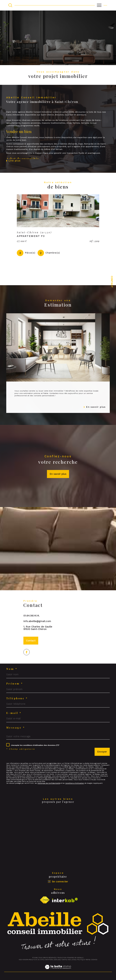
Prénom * (15, 684)
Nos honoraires (25, 960)
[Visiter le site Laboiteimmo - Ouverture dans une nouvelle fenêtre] (58, 970)
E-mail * (14, 713)
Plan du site (38, 960)
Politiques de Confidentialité (49, 783)
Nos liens (72, 960)
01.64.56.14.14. (32, 621)
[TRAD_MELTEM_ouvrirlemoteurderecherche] (10, 5)
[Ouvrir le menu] (99, 5)
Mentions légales (52, 960)
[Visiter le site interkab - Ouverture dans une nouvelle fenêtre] (65, 900)
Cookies (94, 960)
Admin (64, 960)
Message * (16, 728)
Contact (112, 282)
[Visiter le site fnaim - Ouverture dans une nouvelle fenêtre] (45, 900)
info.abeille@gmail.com (37, 627)
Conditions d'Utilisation (75, 783)
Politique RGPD (83, 960)
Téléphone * (17, 698)
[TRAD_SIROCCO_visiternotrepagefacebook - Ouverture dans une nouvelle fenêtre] (27, 663)
